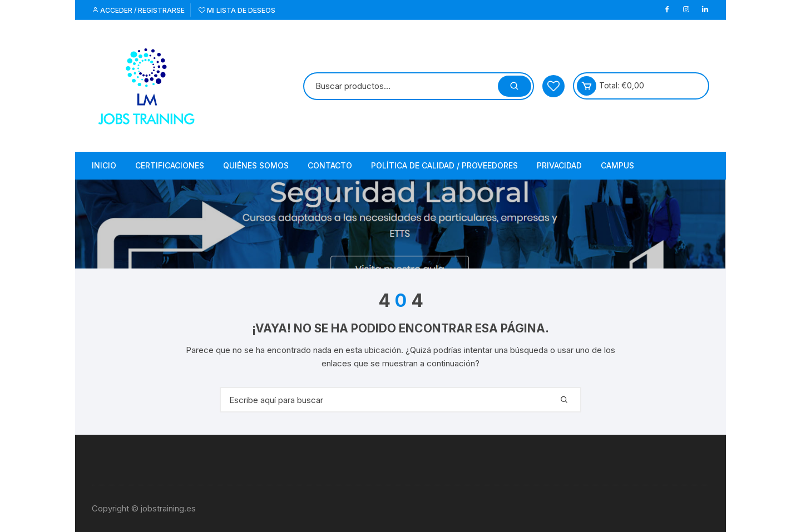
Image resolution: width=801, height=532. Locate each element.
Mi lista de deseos (237, 10)
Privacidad (559, 165)
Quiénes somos (256, 165)
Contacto (330, 165)
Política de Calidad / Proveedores (444, 165)
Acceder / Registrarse (138, 10)
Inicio (104, 165)
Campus (617, 165)
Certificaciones (170, 165)
